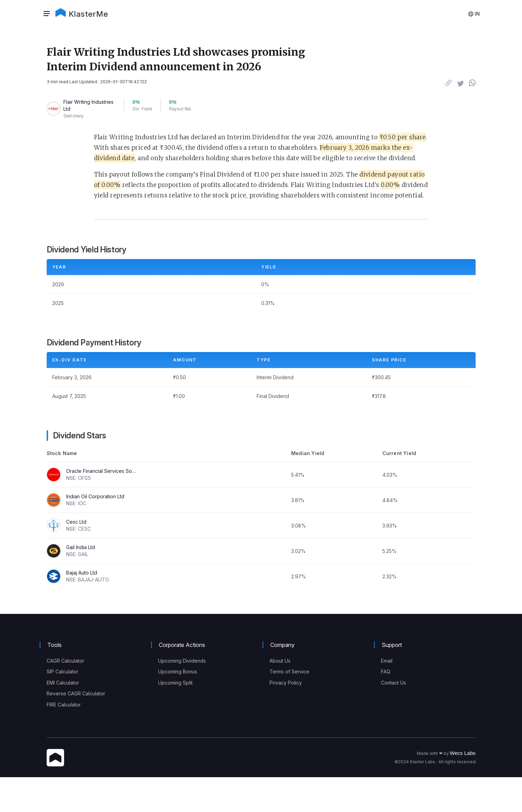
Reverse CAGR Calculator (76, 693)
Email (387, 661)
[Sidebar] (47, 14)
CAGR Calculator (65, 661)
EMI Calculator (63, 683)
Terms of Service (289, 672)
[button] (49, 14)
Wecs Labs (463, 753)
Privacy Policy (286, 683)
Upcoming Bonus (178, 672)
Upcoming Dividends (182, 661)
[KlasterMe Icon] (55, 758)
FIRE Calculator (64, 705)
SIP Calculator (63, 672)
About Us (280, 661)
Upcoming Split (175, 683)
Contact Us (394, 683)
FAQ (386, 672)
